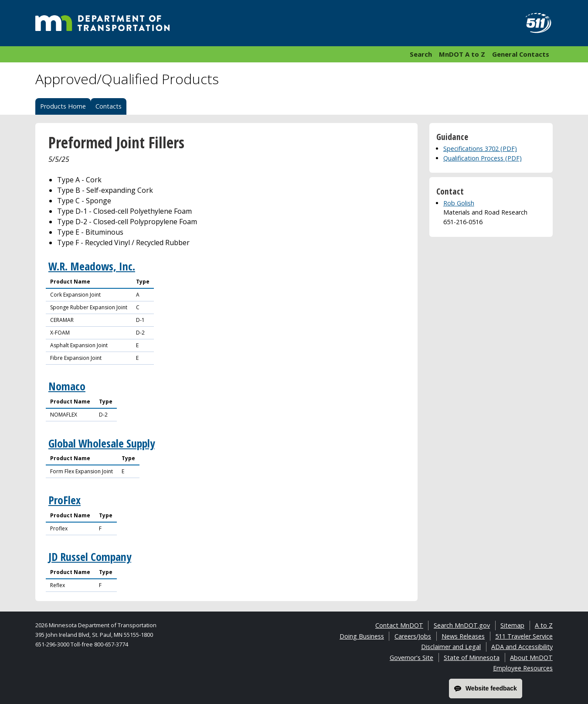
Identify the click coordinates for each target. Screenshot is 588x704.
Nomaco (67, 386)
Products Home (63, 106)
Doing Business (362, 636)
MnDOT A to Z (462, 54)
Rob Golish (459, 203)
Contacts (109, 106)
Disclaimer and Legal (451, 647)
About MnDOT (531, 658)
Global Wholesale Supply (102, 443)
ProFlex (65, 500)
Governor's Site (411, 658)
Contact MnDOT (399, 625)
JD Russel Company (90, 557)
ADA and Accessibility (522, 647)
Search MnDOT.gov (462, 625)
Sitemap (512, 625)
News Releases (463, 636)
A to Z (544, 625)
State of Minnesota (472, 658)
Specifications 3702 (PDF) (480, 149)
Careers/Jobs (413, 636)
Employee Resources (523, 668)
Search (421, 54)
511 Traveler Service (524, 636)
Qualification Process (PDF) (483, 158)
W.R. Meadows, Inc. (92, 266)
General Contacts (521, 54)
